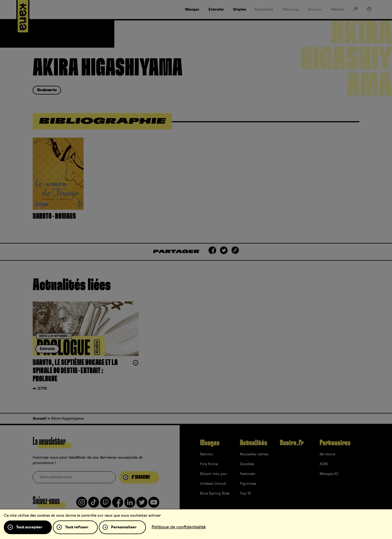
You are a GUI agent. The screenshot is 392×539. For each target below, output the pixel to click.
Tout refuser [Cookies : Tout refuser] (77, 527)
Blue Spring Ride (215, 494)
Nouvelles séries (254, 454)
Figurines (248, 484)
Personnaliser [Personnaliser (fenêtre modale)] (124, 527)
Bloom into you (214, 474)
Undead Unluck (213, 484)
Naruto (206, 454)
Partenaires (335, 443)
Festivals (248, 474)
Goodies (247, 464)
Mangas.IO (329, 474)
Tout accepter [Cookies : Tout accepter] (29, 527)
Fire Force (209, 464)
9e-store (327, 454)
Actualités (253, 443)
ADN (324, 464)
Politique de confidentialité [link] (179, 527)
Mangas (210, 443)
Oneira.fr (292, 443)
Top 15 (245, 494)
